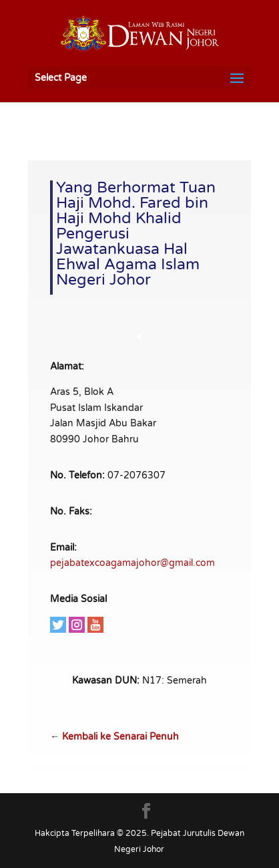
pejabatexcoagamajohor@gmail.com (132, 563)
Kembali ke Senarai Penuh (120, 737)
